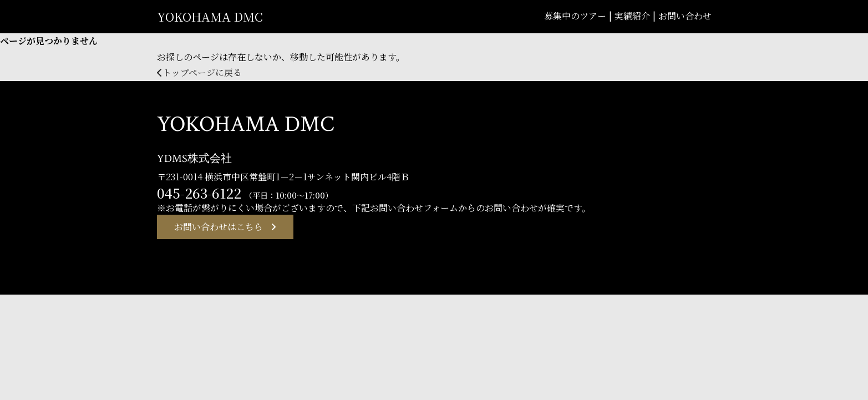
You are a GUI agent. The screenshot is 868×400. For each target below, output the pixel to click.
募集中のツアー (575, 16)
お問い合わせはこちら (219, 227)
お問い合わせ (685, 16)
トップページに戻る (199, 72)
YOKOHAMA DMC (210, 16)
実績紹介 (632, 16)
